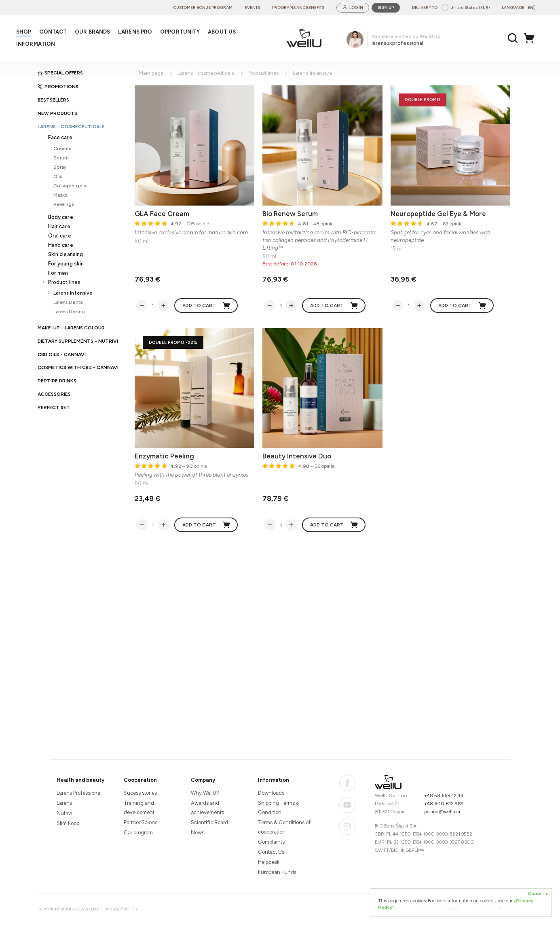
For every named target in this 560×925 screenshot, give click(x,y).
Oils (58, 176)
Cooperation (140, 780)
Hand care (61, 245)
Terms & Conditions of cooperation (284, 827)
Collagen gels (70, 186)
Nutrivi (64, 813)
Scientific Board (209, 822)
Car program (138, 833)
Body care (61, 217)
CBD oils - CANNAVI (62, 354)
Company (203, 780)
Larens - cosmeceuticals (71, 127)
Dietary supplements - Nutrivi (78, 341)
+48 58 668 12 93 (444, 796)
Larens (64, 803)
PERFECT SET (54, 407)
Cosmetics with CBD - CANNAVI (78, 367)
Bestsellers (53, 100)
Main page (151, 73)
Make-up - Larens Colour (71, 328)
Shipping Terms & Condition (279, 808)
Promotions (58, 87)
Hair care (59, 226)
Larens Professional (79, 793)
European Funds (277, 872)
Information (274, 780)
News (198, 833)
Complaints (271, 842)
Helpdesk (269, 862)
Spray (60, 167)
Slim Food (68, 823)
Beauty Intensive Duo (297, 456)
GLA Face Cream (162, 214)
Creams (62, 148)
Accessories (54, 394)
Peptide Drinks (57, 381)
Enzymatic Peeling (164, 456)
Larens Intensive (73, 293)
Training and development (139, 808)
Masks (60, 195)
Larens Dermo (69, 311)
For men (58, 273)
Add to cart (207, 306)
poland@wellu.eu (443, 812)
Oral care (60, 236)
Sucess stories (140, 793)
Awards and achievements (207, 808)
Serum (61, 158)
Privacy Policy (122, 909)
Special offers (60, 73)
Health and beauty (80, 780)
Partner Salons (141, 822)
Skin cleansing (66, 254)
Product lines (64, 282)
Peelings (64, 204)
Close (539, 894)
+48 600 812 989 (444, 804)
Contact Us (271, 852)
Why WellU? (205, 793)
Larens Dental (69, 302)
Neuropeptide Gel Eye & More (438, 214)
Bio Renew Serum (290, 214)
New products (57, 113)
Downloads (271, 793)
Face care (60, 137)
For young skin (66, 264)
